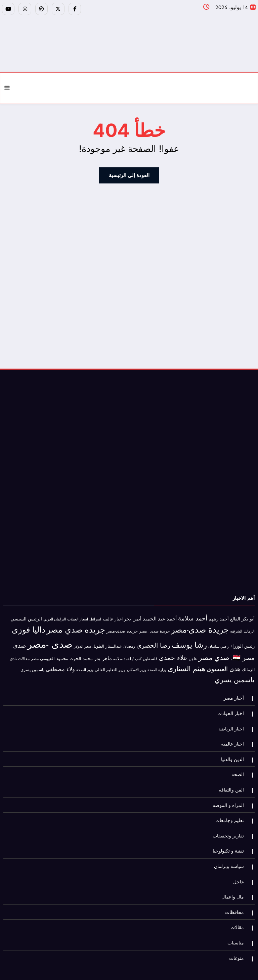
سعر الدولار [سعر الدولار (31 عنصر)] (82, 642)
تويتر (149, 968)
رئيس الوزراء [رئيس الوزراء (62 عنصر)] (243, 642)
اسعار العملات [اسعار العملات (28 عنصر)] (78, 616)
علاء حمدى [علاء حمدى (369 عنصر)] (173, 654)
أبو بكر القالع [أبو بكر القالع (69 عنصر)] (242, 615)
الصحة (240, 765)
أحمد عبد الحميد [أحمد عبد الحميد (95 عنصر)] (160, 615)
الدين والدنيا (234, 751)
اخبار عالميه (234, 736)
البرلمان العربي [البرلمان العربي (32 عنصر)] (55, 615)
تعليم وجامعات (232, 808)
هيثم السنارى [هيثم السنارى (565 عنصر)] (186, 665)
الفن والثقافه (233, 779)
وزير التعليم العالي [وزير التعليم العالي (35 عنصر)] (110, 666)
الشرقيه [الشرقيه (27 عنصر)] (236, 628)
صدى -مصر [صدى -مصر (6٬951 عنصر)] (50, 640)
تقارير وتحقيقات (230, 822)
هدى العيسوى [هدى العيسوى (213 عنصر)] (224, 665)
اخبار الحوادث (233, 708)
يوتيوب (132, 968)
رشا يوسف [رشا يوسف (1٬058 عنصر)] (189, 641)
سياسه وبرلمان (231, 851)
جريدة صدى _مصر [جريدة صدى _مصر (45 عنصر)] (154, 628)
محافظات (236, 894)
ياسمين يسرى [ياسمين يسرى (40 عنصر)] (32, 666)
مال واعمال (235, 879)
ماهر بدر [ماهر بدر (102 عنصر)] (103, 654)
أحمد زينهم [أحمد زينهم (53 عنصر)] (219, 615)
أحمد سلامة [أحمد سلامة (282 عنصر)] (193, 615)
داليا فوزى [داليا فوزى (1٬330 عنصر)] (29, 626)
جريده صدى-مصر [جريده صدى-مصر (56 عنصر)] (122, 627)
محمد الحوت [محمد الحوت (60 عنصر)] (81, 655)
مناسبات (238, 922)
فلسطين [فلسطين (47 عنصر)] (150, 655)
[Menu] (7, 86)
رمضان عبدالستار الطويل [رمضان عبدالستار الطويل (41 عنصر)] (114, 642)
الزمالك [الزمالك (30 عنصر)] (249, 628)
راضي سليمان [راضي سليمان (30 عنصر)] (219, 642)
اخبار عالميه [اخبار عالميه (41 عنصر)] (113, 615)
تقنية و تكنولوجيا (230, 836)
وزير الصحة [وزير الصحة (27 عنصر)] (85, 666)
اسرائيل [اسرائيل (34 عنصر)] (95, 615)
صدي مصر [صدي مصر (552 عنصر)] (214, 654)
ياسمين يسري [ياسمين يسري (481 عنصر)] (235, 676)
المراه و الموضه (230, 793)
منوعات (239, 936)
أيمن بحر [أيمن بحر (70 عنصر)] (133, 615)
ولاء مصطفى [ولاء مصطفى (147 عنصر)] (60, 666)
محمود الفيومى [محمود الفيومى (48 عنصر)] (54, 655)
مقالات (239, 908)
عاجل (241, 865)
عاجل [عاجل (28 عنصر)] (193, 655)
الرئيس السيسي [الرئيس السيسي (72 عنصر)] (26, 615)
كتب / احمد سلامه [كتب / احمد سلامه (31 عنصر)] (127, 655)
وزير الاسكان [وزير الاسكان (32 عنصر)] (137, 666)
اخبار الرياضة (233, 722)
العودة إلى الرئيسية (129, 173)
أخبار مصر (236, 693)
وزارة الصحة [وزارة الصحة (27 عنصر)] (157, 666)
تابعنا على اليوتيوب (105, 968)
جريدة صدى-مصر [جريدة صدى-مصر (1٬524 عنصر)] (200, 626)
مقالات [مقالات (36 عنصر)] (24, 655)
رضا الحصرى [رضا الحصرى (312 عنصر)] (153, 641)
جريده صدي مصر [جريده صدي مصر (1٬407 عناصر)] (76, 626)
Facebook (168, 968)
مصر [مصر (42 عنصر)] (35, 655)
